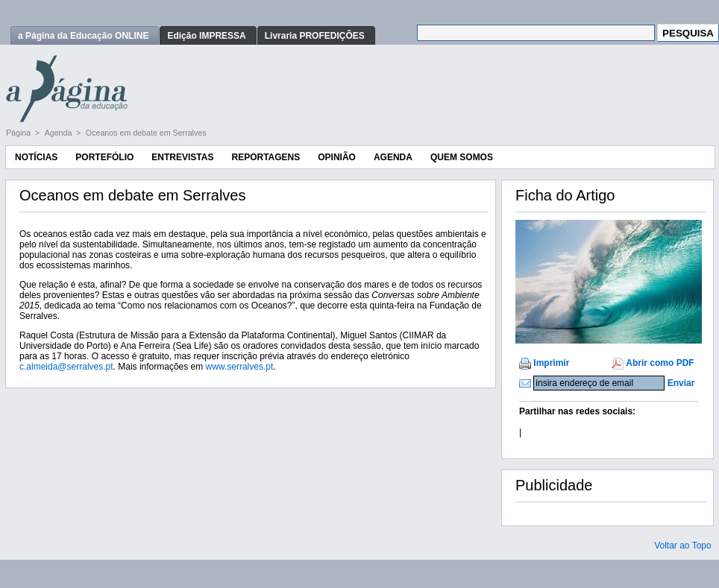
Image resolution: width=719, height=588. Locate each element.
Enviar (681, 383)
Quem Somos (462, 157)
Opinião (337, 157)
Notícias (36, 157)
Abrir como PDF (660, 363)
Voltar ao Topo (683, 546)
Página (19, 133)
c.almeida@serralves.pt (66, 367)
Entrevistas (182, 157)
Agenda (60, 133)
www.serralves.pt (240, 367)
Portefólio (104, 157)
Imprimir (551, 363)
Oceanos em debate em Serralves (146, 133)
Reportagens (266, 157)
